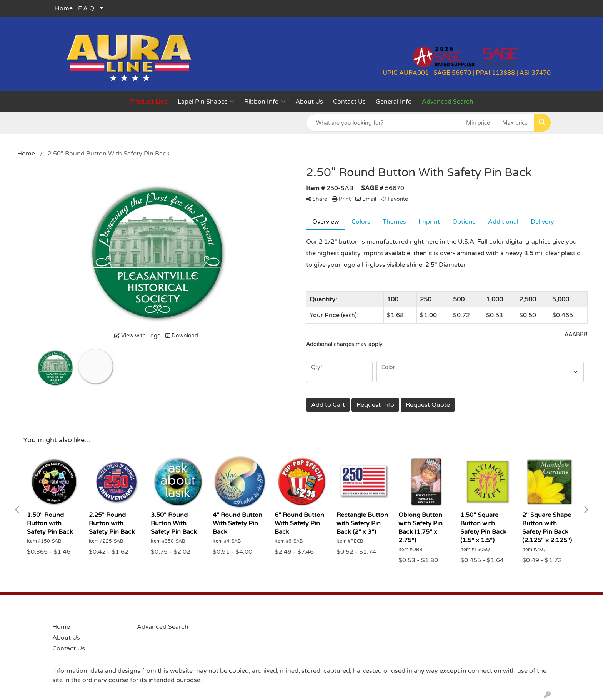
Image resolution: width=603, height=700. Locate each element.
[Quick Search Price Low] (480, 123)
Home (64, 8)
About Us (309, 102)
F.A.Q (86, 8)
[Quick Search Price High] (516, 123)
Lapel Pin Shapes (206, 102)
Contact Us (349, 102)
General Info (394, 102)
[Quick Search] (384, 123)
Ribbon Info (265, 102)
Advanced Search (163, 627)
